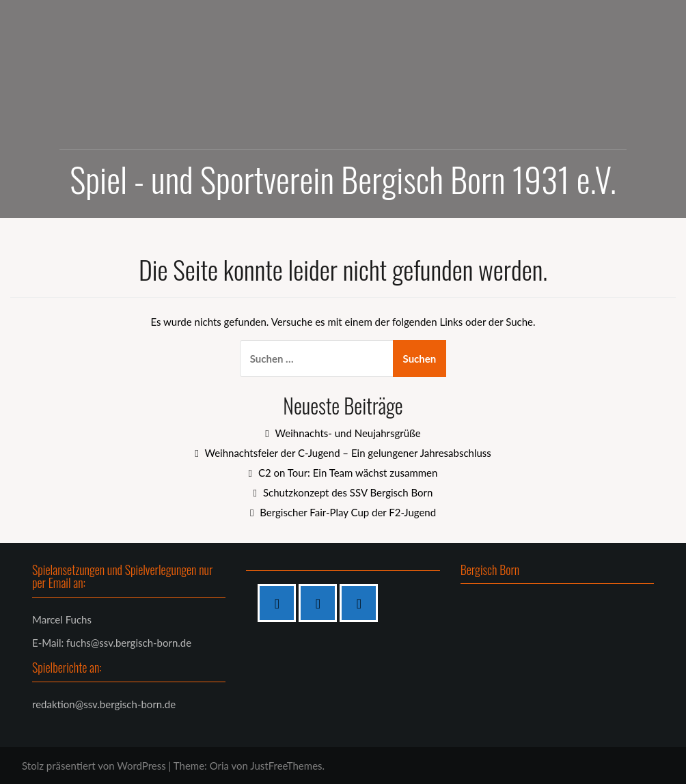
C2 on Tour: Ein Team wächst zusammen (348, 473)
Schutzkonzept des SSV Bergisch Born (348, 492)
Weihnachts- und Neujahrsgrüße (348, 433)
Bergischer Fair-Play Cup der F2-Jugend (348, 512)
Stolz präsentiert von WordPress (94, 766)
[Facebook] (280, 603)
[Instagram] (321, 603)
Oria (219, 766)
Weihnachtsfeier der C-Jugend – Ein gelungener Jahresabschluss (347, 453)
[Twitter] (362, 603)
